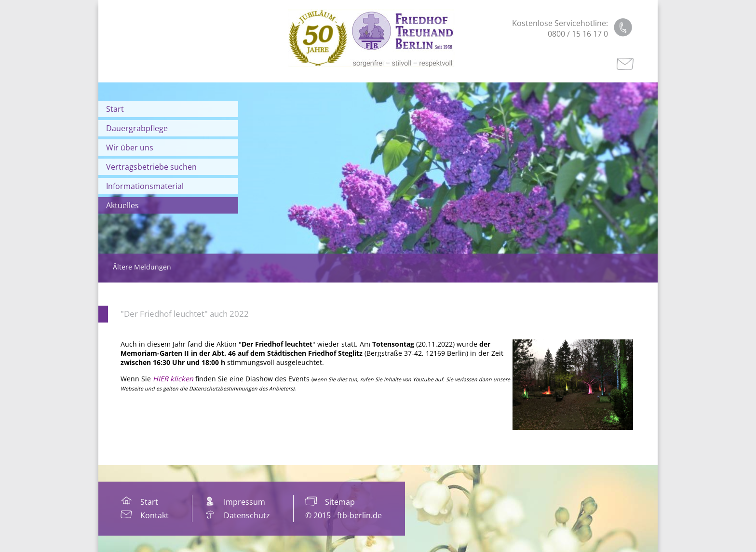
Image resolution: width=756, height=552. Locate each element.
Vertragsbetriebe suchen (151, 167)
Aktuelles (122, 205)
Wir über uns (130, 148)
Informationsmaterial (145, 186)
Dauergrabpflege (137, 128)
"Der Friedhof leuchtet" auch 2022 (185, 314)
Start (115, 109)
